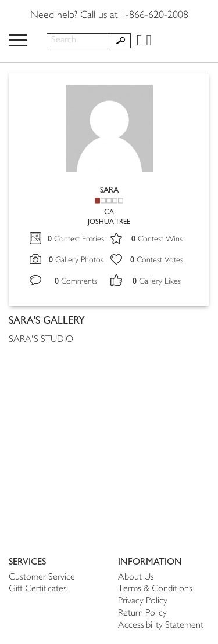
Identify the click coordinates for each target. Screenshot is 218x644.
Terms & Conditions (155, 589)
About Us (136, 578)
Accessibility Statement (161, 626)
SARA (109, 190)
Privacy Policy (143, 601)
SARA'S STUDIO (41, 340)
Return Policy (142, 614)
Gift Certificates (38, 589)
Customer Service (42, 578)
